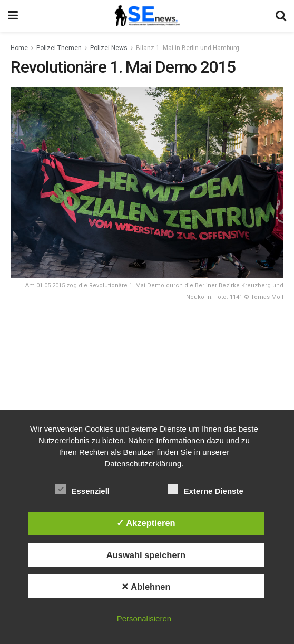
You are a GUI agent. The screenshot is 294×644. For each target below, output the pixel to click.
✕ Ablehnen (146, 587)
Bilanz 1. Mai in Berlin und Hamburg (188, 48)
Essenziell (82, 489)
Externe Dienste (205, 489)
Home (19, 48)
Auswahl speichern (146, 555)
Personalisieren (144, 618)
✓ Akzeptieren (146, 523)
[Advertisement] (147, 385)
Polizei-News (109, 48)
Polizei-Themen (59, 48)
